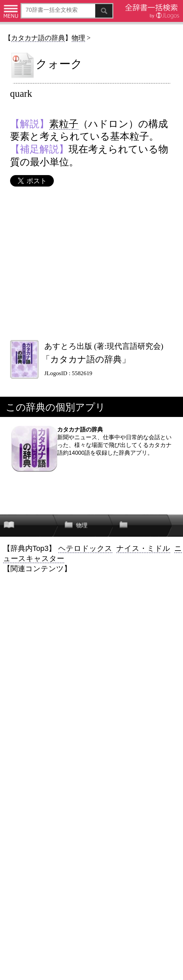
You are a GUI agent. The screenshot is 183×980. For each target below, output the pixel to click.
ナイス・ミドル (143, 548)
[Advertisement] (91, 263)
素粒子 (64, 124)
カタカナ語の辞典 (38, 38)
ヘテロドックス (85, 548)
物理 (78, 38)
